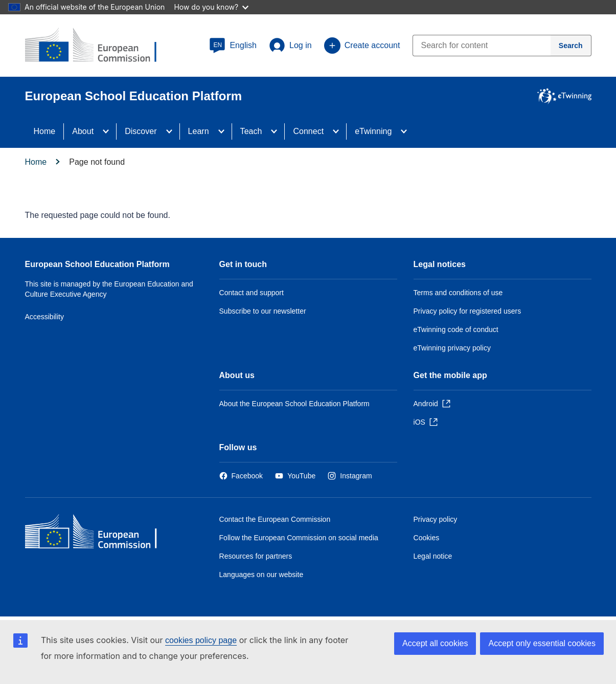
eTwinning (373, 131)
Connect (308, 131)
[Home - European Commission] (99, 534)
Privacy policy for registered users (467, 311)
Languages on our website (261, 575)
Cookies (427, 538)
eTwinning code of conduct (456, 329)
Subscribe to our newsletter (263, 311)
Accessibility (45, 317)
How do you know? (211, 7)
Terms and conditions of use (458, 293)
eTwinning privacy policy (452, 348)
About (83, 131)
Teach (251, 131)
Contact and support (252, 293)
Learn (199, 131)
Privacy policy (436, 519)
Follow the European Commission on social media (299, 538)
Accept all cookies (435, 643)
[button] (233, 46)
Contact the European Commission (275, 519)
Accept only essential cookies (542, 643)
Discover (141, 131)
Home (45, 131)
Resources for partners (256, 556)
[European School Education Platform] (99, 46)
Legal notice (433, 556)
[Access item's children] (109, 131)
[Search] (571, 46)
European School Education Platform (97, 264)
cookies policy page (201, 640)
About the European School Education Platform (294, 404)
